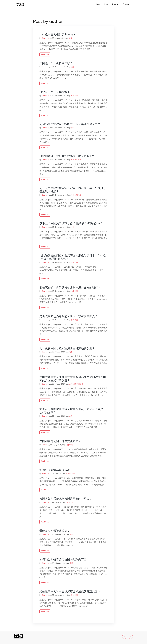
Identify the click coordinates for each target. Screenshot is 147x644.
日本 (76, 262)
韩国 (73, 128)
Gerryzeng (46, 38)
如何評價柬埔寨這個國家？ (56, 470)
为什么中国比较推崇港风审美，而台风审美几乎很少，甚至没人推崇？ (73, 190)
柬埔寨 (72, 474)
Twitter (126, 4)
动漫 (80, 160)
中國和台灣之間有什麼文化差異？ (60, 441)
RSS (106, 4)
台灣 (68, 502)
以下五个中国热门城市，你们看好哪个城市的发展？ (71, 223)
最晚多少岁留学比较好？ (55, 531)
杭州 (73, 291)
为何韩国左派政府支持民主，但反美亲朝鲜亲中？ (70, 124)
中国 (76, 96)
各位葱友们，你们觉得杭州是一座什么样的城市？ (70, 287)
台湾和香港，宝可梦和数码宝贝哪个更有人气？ (69, 156)
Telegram (115, 4)
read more (45, 54)
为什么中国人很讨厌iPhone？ (58, 34)
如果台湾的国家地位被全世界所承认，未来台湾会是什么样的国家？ (73, 411)
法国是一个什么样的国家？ (56, 63)
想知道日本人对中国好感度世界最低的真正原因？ (70, 591)
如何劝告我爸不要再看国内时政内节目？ (64, 559)
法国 (73, 67)
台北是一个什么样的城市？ (56, 92)
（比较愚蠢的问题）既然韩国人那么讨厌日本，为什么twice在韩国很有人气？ (73, 257)
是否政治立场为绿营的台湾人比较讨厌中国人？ (69, 316)
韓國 (73, 262)
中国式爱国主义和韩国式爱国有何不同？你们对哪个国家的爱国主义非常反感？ (73, 379)
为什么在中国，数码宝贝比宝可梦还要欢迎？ (67, 348)
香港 (73, 160)
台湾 (73, 96)
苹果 (70, 38)
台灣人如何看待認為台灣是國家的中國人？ (66, 499)
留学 (71, 534)
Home (98, 4)
